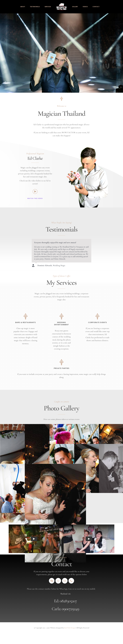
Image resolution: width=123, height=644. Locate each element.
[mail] (65, 581)
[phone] (71, 581)
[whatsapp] (58, 581)
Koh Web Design (70, 628)
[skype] (52, 581)
